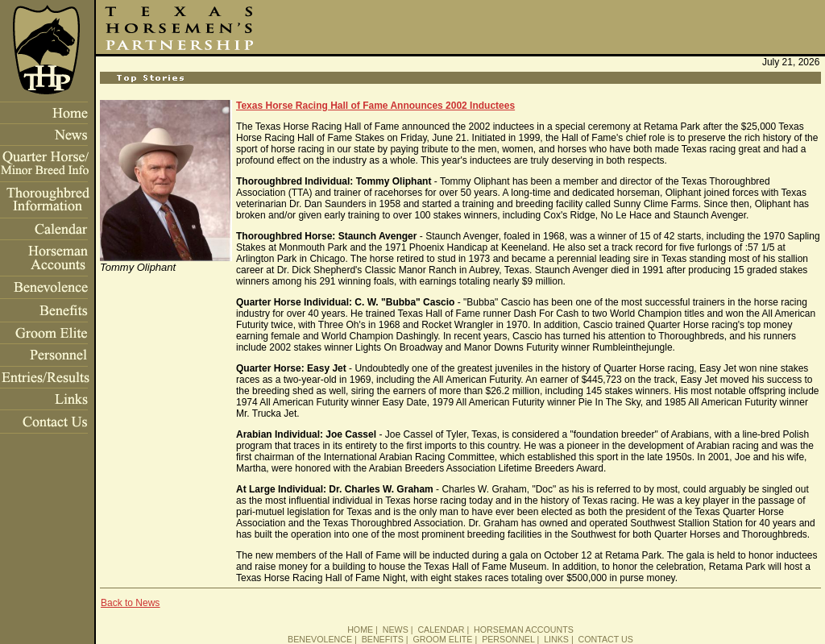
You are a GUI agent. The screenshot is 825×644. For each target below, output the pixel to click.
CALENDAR (441, 629)
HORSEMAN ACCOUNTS (524, 629)
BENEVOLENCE (320, 639)
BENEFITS (383, 639)
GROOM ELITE (442, 639)
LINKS (556, 639)
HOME (360, 629)
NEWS (396, 629)
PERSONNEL (508, 639)
